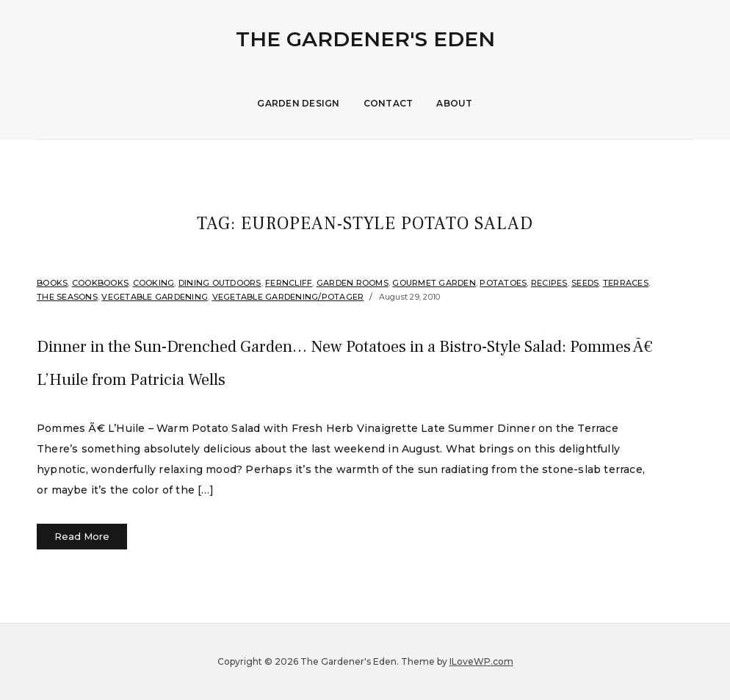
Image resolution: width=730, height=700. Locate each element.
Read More (82, 536)
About (454, 103)
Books (52, 283)
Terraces (626, 283)
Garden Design (298, 103)
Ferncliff (289, 283)
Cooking (154, 283)
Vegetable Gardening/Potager (288, 297)
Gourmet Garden (434, 283)
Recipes (549, 283)
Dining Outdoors (220, 283)
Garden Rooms (353, 283)
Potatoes (503, 283)
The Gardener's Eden (365, 39)
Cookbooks (100, 283)
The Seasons (67, 297)
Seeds (585, 283)
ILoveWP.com (481, 661)
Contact (389, 103)
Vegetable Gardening (155, 297)
